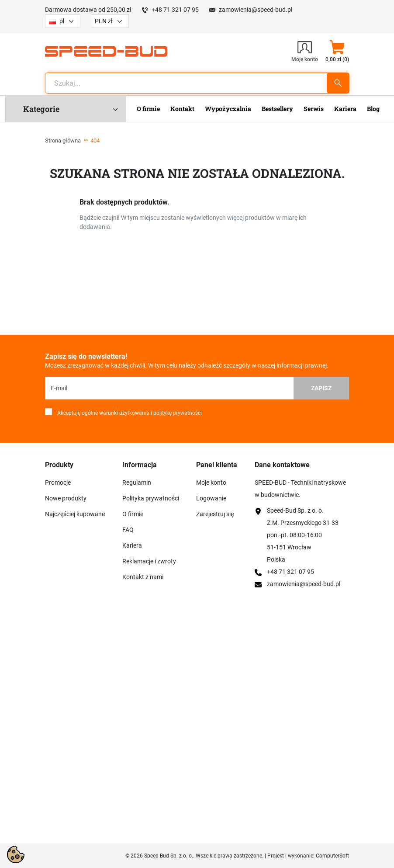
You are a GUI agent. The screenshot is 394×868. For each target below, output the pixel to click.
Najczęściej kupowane (75, 514)
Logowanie (211, 498)
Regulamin (137, 483)
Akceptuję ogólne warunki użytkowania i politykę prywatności (128, 413)
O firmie (133, 514)
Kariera (132, 545)
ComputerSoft (332, 856)
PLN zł (104, 21)
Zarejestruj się (215, 514)
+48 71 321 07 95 (175, 10)
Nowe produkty (66, 498)
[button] (337, 51)
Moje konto (211, 483)
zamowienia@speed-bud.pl (256, 10)
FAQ (128, 530)
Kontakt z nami (143, 577)
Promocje (58, 483)
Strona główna (63, 141)
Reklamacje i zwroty (149, 561)
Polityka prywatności (151, 498)
